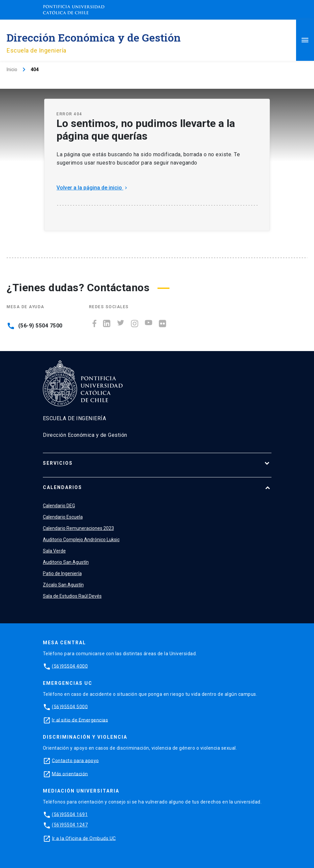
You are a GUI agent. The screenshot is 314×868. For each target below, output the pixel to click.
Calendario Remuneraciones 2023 (78, 528)
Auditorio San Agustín (66, 562)
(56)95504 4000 (70, 666)
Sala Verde (54, 551)
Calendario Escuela (63, 517)
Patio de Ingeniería (62, 573)
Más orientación (70, 774)
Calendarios (62, 487)
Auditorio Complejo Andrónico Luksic (81, 540)
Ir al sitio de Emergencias (80, 720)
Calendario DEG (59, 506)
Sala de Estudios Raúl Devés (72, 596)
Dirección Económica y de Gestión (94, 37)
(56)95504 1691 (70, 814)
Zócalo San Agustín (63, 585)
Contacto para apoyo (75, 760)
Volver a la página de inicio (93, 188)
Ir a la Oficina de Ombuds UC (84, 838)
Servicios (58, 463)
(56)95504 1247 (70, 825)
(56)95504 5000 (70, 706)
